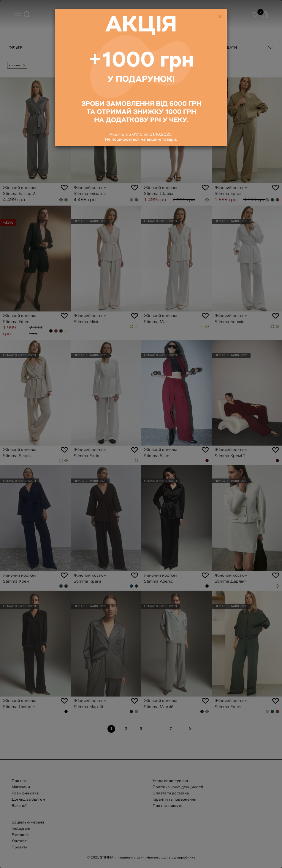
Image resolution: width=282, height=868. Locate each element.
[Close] (220, 12)
